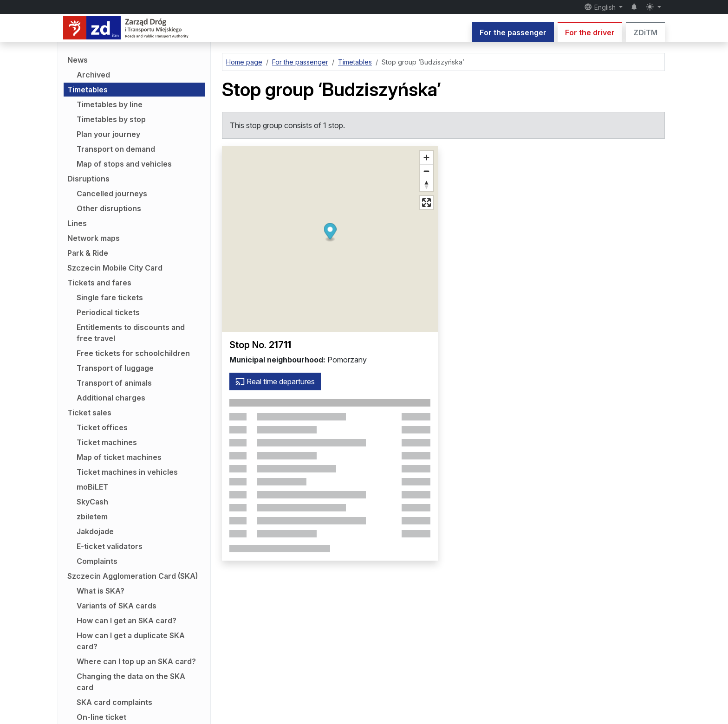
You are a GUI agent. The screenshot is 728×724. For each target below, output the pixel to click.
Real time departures (275, 381)
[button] (330, 233)
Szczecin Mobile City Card (115, 268)
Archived (93, 75)
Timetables (88, 90)
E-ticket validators (110, 546)
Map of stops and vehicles (124, 164)
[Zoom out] (426, 171)
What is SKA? (101, 591)
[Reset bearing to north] (426, 184)
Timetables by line (110, 104)
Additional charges (111, 398)
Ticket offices (102, 427)
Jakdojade (95, 531)
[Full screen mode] (426, 203)
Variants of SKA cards (117, 606)
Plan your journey (108, 134)
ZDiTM (645, 32)
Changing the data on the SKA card (131, 682)
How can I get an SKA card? (127, 621)
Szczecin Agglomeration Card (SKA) (133, 576)
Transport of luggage (115, 368)
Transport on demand (116, 149)
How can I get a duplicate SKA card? (131, 641)
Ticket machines (107, 442)
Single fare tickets (110, 297)
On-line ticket (101, 717)
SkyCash (92, 502)
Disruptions (88, 179)
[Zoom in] (426, 158)
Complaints (97, 561)
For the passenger (513, 32)
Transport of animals (114, 383)
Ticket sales (89, 413)
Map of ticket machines (119, 457)
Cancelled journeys (112, 194)
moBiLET (92, 487)
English (601, 7)
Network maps (94, 238)
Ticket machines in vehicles (127, 472)
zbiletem (92, 517)
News (78, 60)
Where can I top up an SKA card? (136, 661)
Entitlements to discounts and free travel (131, 333)
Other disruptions (109, 208)
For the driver (590, 32)
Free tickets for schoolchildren (133, 353)
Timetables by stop (111, 119)
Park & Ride (88, 253)
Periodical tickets (108, 312)
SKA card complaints (114, 702)
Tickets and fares (99, 283)
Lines (77, 223)
